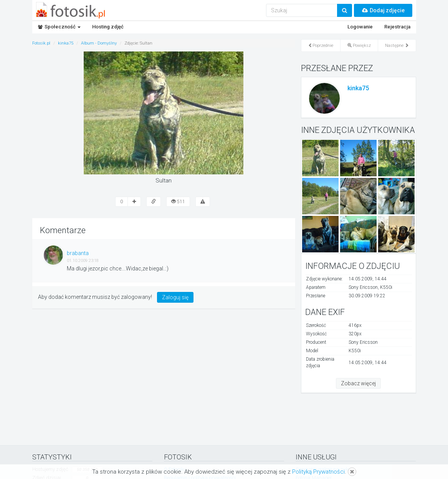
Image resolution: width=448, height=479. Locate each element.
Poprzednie (321, 46)
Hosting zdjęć (108, 27)
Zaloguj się (175, 297)
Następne (397, 46)
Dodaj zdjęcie (383, 10)
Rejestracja (397, 27)
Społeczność (59, 27)
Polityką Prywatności (318, 472)
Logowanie (360, 27)
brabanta (78, 253)
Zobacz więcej (358, 383)
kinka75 (358, 88)
